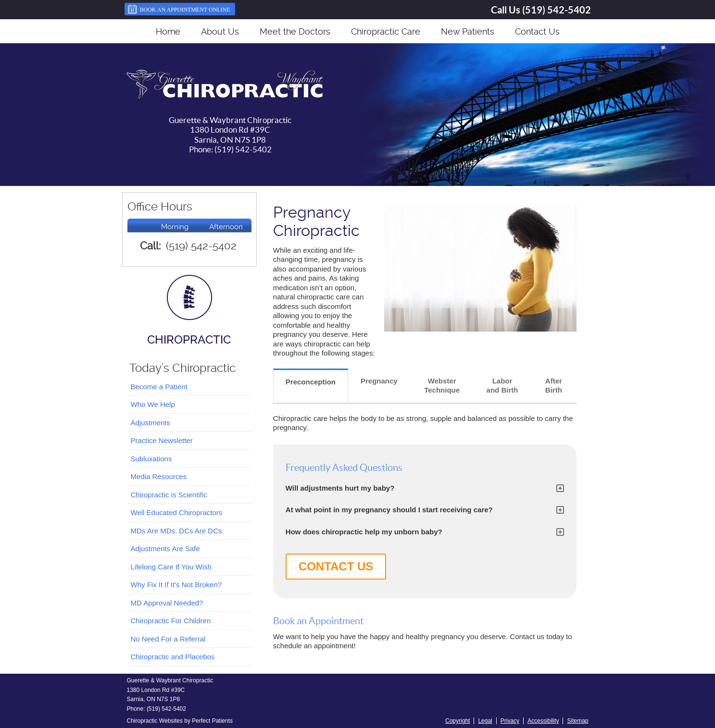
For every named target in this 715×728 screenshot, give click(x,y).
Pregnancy (379, 381)
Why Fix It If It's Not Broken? (176, 585)
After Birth (554, 386)
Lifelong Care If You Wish (171, 567)
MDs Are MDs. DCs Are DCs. (177, 531)
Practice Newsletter (162, 440)
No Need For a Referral (168, 639)
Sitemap (577, 721)
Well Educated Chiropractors (177, 512)
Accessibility (543, 721)
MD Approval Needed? (167, 603)
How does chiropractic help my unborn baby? (364, 532)
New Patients (468, 31)
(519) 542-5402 (557, 10)
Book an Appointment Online (179, 9)
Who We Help (153, 404)
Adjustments (151, 423)
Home (168, 31)
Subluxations (151, 459)
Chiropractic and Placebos (173, 657)
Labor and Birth (502, 386)
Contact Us (537, 31)
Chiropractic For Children (171, 621)
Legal (485, 721)
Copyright (458, 721)
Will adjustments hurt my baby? (340, 488)
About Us (220, 31)
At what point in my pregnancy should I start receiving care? (389, 510)
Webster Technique (442, 386)
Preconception (311, 382)
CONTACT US (336, 566)
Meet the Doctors (295, 31)
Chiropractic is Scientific (169, 495)
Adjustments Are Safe (165, 549)
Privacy (510, 721)
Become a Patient (159, 387)
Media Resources (159, 476)
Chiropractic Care (386, 31)
